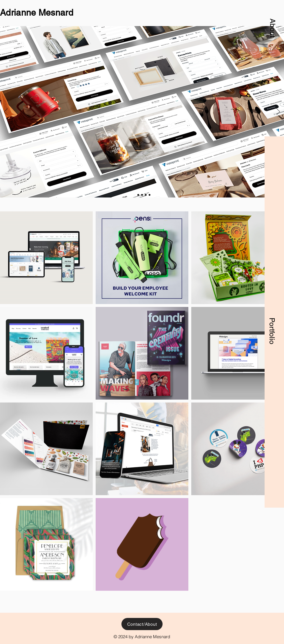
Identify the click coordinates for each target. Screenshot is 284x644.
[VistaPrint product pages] (134, 195)
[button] (273, 28)
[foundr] (142, 195)
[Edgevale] (146, 195)
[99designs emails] (150, 195)
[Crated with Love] (138, 195)
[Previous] (6, 112)
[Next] (278, 112)
